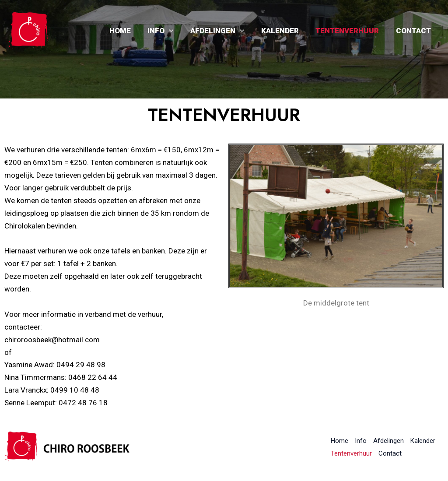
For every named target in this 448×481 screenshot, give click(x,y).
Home (131, 31)
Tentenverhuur (350, 31)
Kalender (285, 31)
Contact (414, 31)
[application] (178, 31)
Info (170, 31)
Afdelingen (224, 31)
